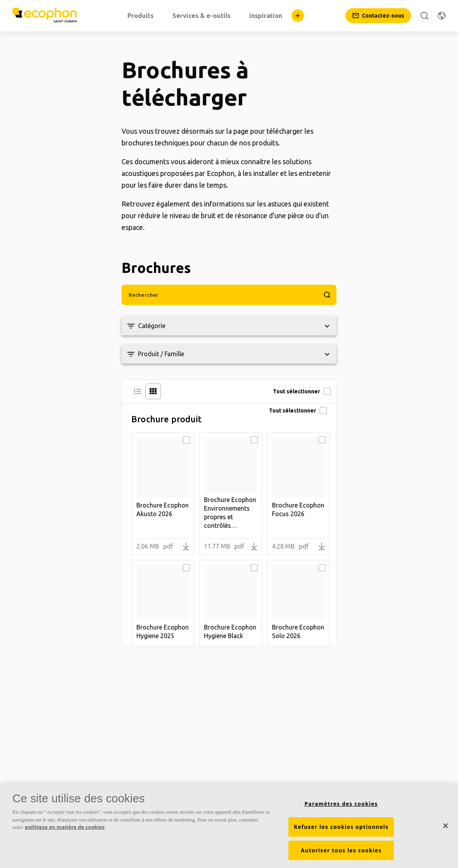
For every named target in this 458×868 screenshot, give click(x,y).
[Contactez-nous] (378, 16)
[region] (229, 826)
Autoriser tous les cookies (341, 850)
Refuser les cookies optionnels (341, 827)
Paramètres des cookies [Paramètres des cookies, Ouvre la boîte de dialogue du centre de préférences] (341, 804)
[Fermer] (445, 826)
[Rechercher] (424, 16)
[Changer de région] (442, 16)
